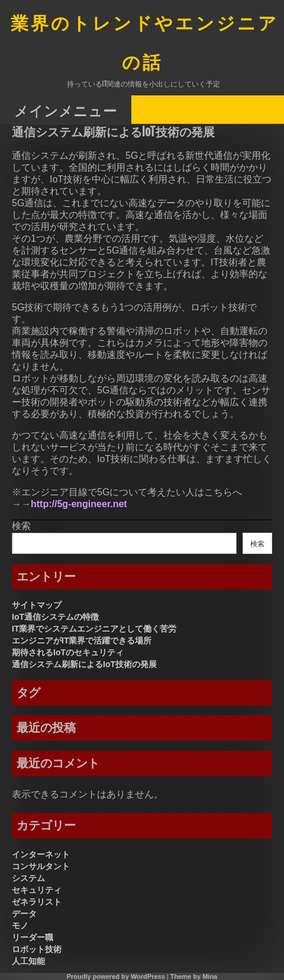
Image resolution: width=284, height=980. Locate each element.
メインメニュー (66, 111)
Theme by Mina (194, 976)
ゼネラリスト (37, 902)
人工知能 (28, 961)
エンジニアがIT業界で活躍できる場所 (82, 640)
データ (24, 914)
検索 (21, 526)
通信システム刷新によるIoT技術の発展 (84, 664)
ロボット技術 (37, 949)
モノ (20, 925)
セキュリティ (37, 890)
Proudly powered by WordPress (116, 976)
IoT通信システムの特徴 (55, 617)
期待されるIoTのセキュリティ (68, 652)
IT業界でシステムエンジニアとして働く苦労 (94, 629)
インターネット (41, 854)
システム (28, 878)
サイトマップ (37, 605)
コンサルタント (41, 866)
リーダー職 (33, 937)
